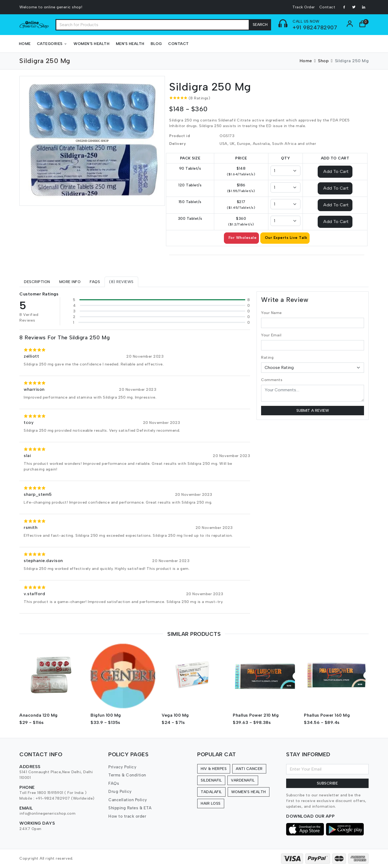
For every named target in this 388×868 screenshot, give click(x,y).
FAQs (114, 783)
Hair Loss (211, 803)
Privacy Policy (122, 767)
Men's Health (130, 44)
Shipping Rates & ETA (130, 808)
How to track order (127, 816)
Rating (267, 358)
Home (25, 44)
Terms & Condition (127, 775)
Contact (327, 7)
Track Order (304, 7)
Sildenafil (211, 780)
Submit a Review (313, 411)
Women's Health (91, 44)
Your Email (271, 335)
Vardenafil (243, 780)
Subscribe (328, 783)
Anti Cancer (249, 769)
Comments (272, 380)
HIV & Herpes (214, 769)
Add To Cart (336, 171)
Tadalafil (211, 792)
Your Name (271, 313)
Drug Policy (120, 792)
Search (260, 25)
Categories (52, 44)
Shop (323, 61)
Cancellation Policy (128, 800)
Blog (156, 44)
